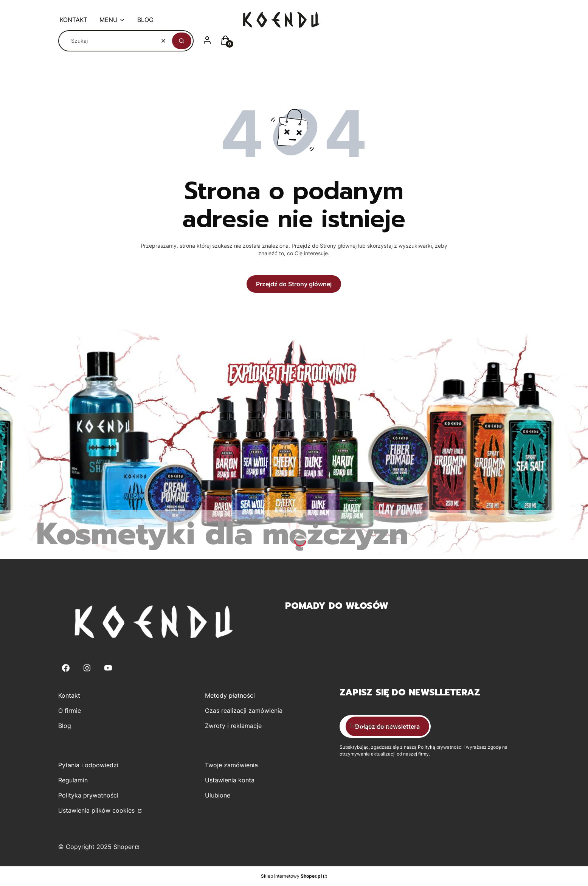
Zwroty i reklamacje (233, 726)
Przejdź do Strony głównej (294, 284)
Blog (65, 726)
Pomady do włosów (337, 606)
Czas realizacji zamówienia (244, 711)
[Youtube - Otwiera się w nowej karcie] (108, 668)
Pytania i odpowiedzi (88, 765)
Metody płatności (230, 695)
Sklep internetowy (291, 876)
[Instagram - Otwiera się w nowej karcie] (87, 668)
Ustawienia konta (230, 780)
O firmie (70, 711)
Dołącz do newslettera (387, 726)
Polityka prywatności (88, 795)
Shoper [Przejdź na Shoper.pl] (124, 847)
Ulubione (218, 795)
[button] (182, 41)
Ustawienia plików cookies (97, 810)
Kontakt (69, 695)
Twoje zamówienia (231, 765)
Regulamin (73, 780)
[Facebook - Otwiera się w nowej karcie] (66, 668)
